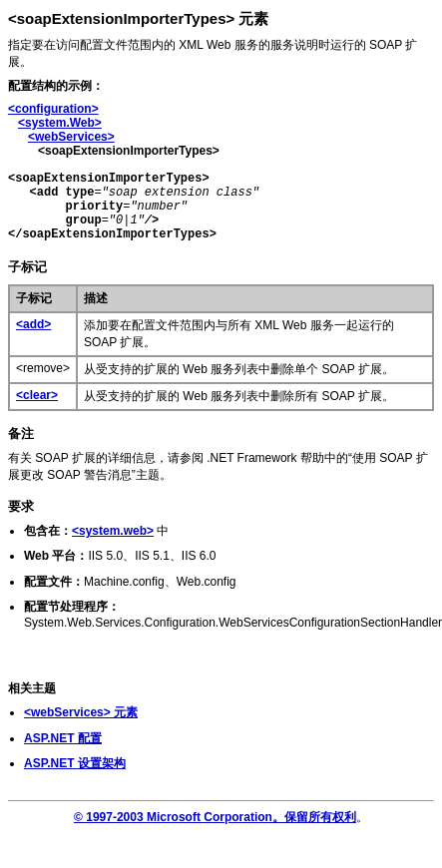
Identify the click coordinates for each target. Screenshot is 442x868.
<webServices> (71, 137)
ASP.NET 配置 (63, 738)
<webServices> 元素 (81, 712)
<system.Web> (60, 123)
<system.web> (113, 531)
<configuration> (53, 109)
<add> (33, 324)
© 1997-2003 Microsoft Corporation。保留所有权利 (215, 817)
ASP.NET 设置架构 (75, 763)
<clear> (37, 395)
